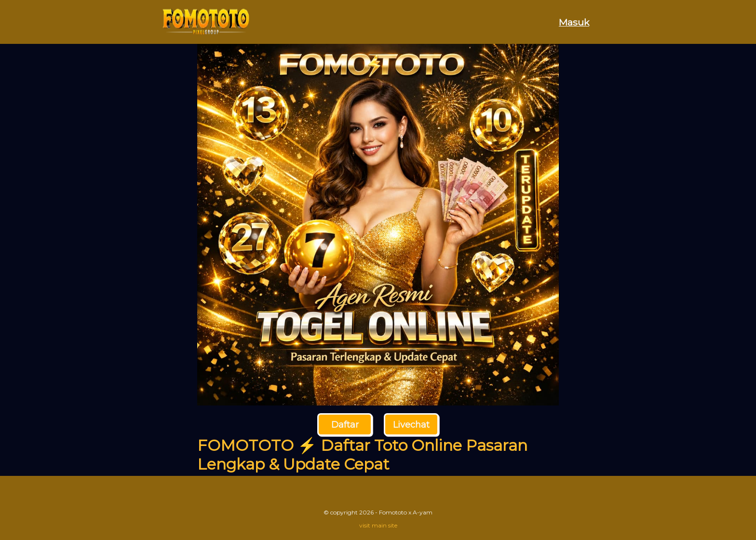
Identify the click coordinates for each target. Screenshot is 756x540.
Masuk (574, 22)
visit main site (378, 525)
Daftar (345, 425)
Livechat (411, 425)
